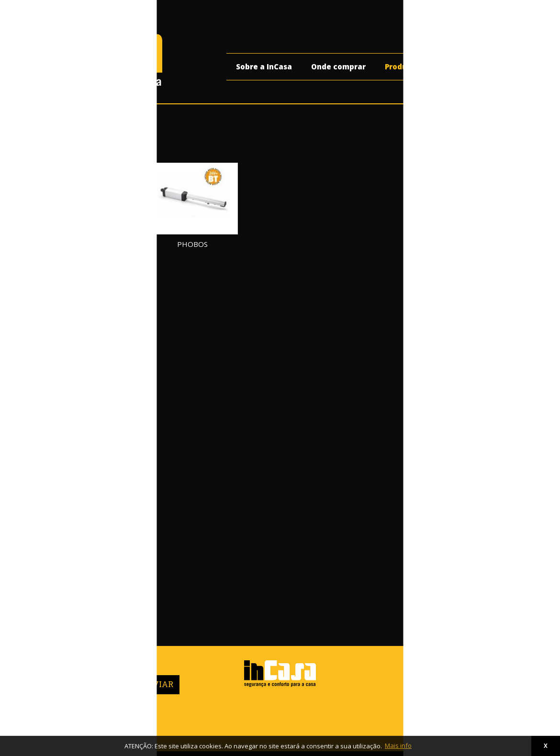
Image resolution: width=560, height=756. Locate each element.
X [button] (546, 745)
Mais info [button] (398, 745)
